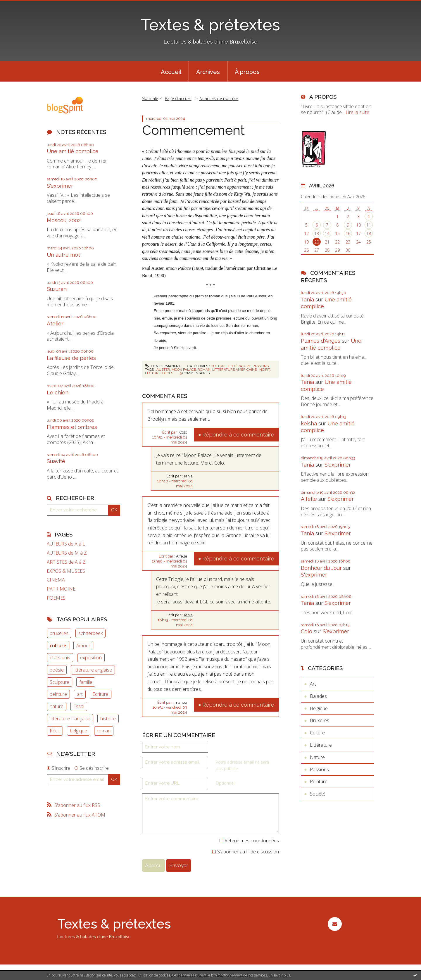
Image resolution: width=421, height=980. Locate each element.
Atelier (55, 323)
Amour (83, 646)
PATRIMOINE (61, 589)
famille (86, 682)
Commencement (193, 130)
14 (327, 233)
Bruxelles (320, 720)
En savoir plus (279, 975)
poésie (57, 670)
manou (181, 702)
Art (313, 684)
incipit (264, 370)
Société (318, 794)
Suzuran (57, 289)
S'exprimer (60, 186)
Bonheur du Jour (321, 568)
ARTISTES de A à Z (66, 562)
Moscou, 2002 (64, 220)
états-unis (60, 658)
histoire (108, 719)
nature (57, 706)
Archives (208, 72)
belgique (78, 731)
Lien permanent (163, 366)
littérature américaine (234, 370)
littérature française (70, 719)
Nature (317, 757)
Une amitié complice (73, 151)
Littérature (240, 366)
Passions (261, 366)
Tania (188, 476)
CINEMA (56, 580)
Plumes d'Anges (321, 341)
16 (348, 233)
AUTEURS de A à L (66, 544)
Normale (150, 98)
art (80, 694)
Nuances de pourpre (219, 98)
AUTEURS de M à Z (67, 553)
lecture (153, 373)
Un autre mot (63, 255)
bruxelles (59, 633)
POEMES (56, 598)
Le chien (58, 392)
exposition (91, 658)
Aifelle (182, 556)
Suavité (56, 461)
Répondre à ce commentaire (238, 435)
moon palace (184, 370)
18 (369, 233)
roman (104, 731)
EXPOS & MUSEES (66, 571)
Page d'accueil (178, 98)
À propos (247, 72)
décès (168, 373)
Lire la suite (357, 112)
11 (369, 225)
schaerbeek (90, 633)
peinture (58, 694)
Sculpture (59, 682)
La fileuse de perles (71, 358)
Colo (183, 432)
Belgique (319, 708)
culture (58, 646)
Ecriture (100, 694)
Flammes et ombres (72, 427)
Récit (55, 731)
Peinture (319, 781)
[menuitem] (171, 71)
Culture (219, 366)
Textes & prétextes (210, 25)
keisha (309, 423)
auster (163, 370)
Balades (318, 696)
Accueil (171, 72)
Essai (79, 706)
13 (317, 233)
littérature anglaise (93, 670)
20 (317, 242)
